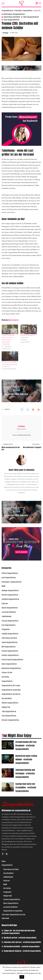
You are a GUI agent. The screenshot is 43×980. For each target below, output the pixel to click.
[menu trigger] (4, 3)
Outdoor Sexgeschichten (10, 655)
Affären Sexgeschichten (10, 573)
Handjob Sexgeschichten (10, 634)
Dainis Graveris (13, 320)
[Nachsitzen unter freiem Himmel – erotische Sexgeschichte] (8, 759)
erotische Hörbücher (9, 612)
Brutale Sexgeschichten (10, 595)
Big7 (20, 247)
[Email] (39, 410)
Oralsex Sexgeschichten (10, 651)
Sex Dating (5, 677)
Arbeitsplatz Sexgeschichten (14, 14)
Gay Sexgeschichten (9, 625)
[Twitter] (28, 410)
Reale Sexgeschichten (9, 664)
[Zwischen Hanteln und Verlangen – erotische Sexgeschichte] (8, 773)
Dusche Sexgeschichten (10, 608)
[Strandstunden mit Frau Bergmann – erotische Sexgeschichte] (8, 745)
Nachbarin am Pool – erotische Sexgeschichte (20, 938)
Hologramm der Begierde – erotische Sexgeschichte (22, 951)
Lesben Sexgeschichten (10, 642)
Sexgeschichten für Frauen (11, 686)
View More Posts (21, 429)
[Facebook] (22, 410)
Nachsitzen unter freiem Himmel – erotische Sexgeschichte (26, 759)
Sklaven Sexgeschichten (10, 703)
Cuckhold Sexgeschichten (10, 599)
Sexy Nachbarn (7, 698)
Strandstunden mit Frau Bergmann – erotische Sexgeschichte (26, 745)
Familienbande (7, 616)
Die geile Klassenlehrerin (28, 335)
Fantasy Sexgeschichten (10, 621)
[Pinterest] (33, 410)
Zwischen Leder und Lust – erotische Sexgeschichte (22, 942)
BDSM (3, 586)
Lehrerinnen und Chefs (12, 17)
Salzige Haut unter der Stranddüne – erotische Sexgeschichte (26, 787)
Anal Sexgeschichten (9, 578)
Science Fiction (7, 673)
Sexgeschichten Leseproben (11, 690)
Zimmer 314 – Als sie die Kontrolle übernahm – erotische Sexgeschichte (19, 932)
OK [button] (22, 977)
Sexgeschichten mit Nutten (11, 694)
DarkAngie (5, 33)
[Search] (40, 3)
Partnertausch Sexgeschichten (12, 660)
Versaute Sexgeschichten (10, 720)
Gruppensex (6, 629)
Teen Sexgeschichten (11, 20)
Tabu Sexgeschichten (31, 17)
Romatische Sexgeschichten (11, 668)
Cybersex (5, 604)
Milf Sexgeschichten (9, 647)
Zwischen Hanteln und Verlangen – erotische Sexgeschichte (25, 773)
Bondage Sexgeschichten (10, 591)
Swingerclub (6, 707)
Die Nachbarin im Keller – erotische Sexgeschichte (22, 946)
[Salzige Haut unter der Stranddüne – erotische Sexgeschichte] (8, 787)
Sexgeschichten (7, 681)
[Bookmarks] (36, 3)
